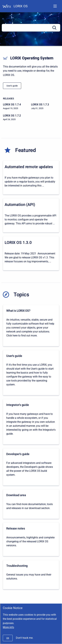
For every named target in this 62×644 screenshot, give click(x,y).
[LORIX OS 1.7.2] (17, 118)
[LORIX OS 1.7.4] (17, 107)
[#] (8, 638)
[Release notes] (31, 539)
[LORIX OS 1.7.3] (45, 107)
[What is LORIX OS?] (31, 326)
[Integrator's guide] (31, 422)
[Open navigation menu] (55, 6)
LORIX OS (21, 6)
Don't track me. (25, 638)
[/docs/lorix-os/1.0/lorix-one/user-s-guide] (12, 86)
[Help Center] (7, 6)
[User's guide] (31, 373)
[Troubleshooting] (31, 575)
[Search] (31, 28)
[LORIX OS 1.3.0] (31, 253)
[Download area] (31, 504)
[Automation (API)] (31, 215)
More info (8, 627)
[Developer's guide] (31, 467)
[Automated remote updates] (31, 178)
